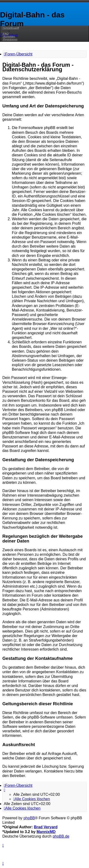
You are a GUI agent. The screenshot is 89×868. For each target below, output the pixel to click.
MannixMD (46, 832)
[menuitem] (5, 34)
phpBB (29, 818)
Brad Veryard (46, 827)
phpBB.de (61, 836)
